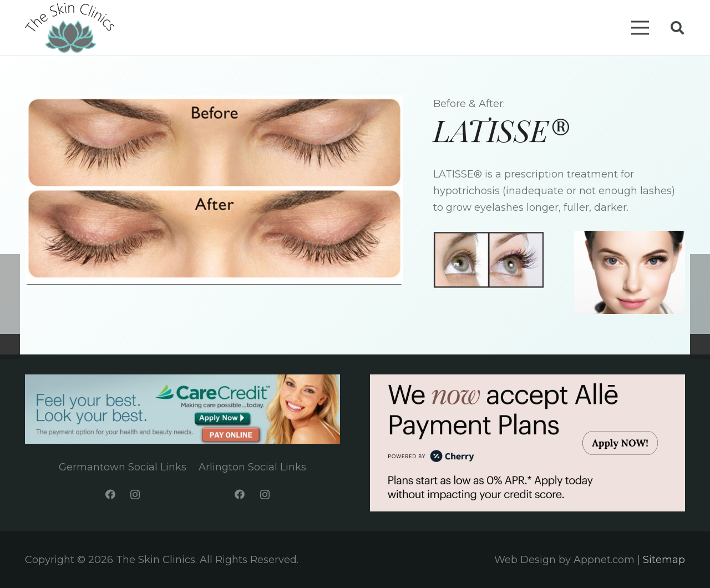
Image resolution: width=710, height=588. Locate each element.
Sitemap (664, 560)
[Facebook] (110, 495)
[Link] (70, 28)
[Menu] (640, 28)
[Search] (677, 28)
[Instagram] (135, 495)
